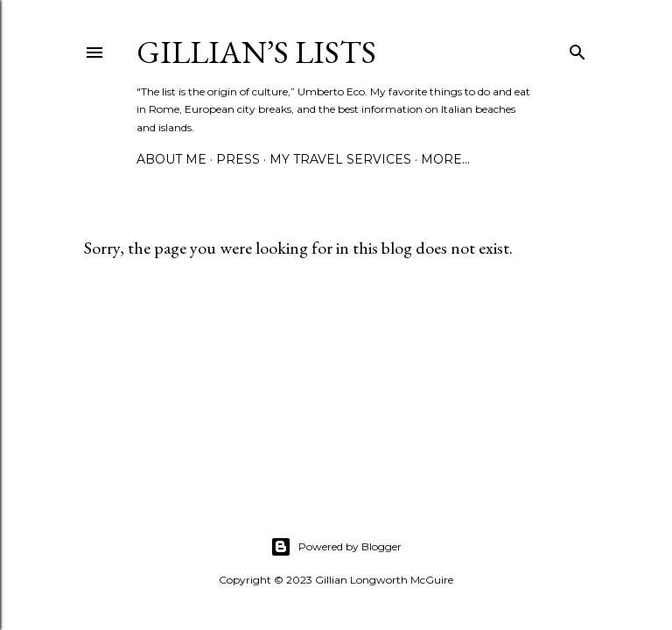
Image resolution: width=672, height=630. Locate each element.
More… (445, 159)
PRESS (238, 159)
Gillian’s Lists (256, 52)
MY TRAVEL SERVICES (340, 159)
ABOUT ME (171, 159)
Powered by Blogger (336, 547)
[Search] (577, 49)
